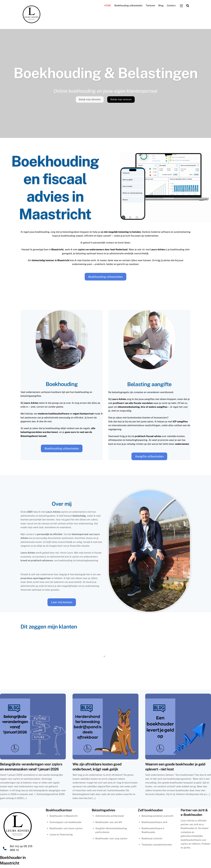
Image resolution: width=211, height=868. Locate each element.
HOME (108, 6)
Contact (171, 6)
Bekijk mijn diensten (90, 100)
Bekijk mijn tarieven (121, 100)
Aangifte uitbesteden (149, 457)
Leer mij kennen (62, 602)
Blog (161, 6)
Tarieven (150, 6)
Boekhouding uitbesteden (128, 6)
